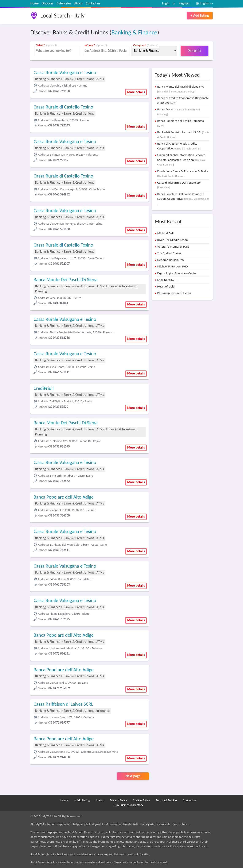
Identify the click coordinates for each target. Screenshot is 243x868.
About (78, 3)
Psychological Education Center (177, 273)
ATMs (100, 79)
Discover (48, 3)
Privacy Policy (118, 800)
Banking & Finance (134, 32)
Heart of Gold (166, 286)
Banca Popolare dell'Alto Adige (64, 497)
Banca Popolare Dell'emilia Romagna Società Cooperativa (183, 199)
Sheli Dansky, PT (167, 280)
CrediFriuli (44, 388)
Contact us (93, 3)
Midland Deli (165, 233)
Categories (64, 3)
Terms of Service (166, 800)
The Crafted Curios (169, 253)
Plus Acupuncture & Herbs (174, 293)
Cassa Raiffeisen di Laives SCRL (63, 704)
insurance (103, 711)
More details (136, 92)
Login (166, 3)
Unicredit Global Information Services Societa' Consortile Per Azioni (181, 160)
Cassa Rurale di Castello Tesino (63, 107)
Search (195, 51)
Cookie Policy (141, 800)
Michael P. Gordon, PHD (173, 266)
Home (34, 3)
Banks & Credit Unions (79, 79)
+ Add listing (200, 16)
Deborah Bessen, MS (170, 260)
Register (184, 3)
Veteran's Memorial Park (173, 247)
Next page (133, 776)
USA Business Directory (128, 805)
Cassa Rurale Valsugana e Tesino (65, 72)
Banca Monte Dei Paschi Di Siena (66, 279)
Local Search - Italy (62, 16)
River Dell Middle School (173, 240)
